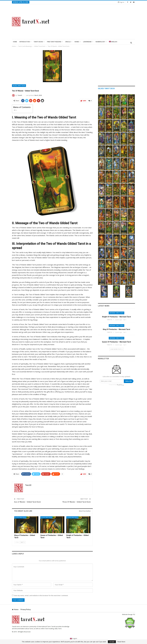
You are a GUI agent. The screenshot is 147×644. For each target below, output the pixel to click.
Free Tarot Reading (54, 42)
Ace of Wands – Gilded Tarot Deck (27, 502)
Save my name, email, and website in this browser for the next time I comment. (41, 595)
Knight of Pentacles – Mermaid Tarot (116, 317)
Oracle (68, 42)
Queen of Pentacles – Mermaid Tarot (116, 342)
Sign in (121, 2)
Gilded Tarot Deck (19, 86)
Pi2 (134, 614)
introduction (25, 42)
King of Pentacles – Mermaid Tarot (116, 329)
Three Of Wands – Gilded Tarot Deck (76, 502)
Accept (112, 642)
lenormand (87, 42)
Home (15, 42)
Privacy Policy (26, 610)
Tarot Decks (38, 42)
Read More (121, 642)
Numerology (100, 42)
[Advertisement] (95, 22)
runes (77, 42)
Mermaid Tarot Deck (117, 313)
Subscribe (129, 381)
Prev (17, 542)
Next (23, 542)
